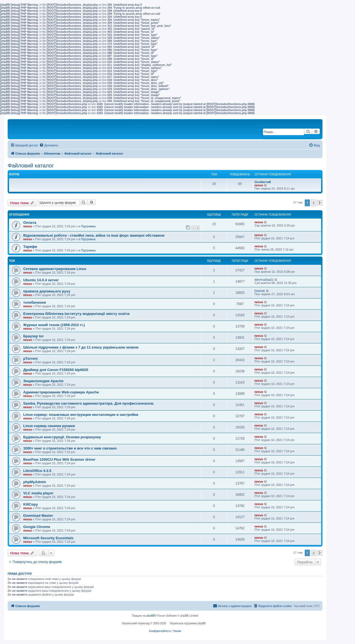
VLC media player (38, 493)
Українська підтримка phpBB (188, 623)
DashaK (260, 291)
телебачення (35, 302)
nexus (259, 185)
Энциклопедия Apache (43, 381)
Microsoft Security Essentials (48, 538)
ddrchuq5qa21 (264, 280)
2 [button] (314, 203)
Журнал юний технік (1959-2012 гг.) (54, 325)
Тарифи (30, 247)
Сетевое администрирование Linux (55, 269)
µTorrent (30, 359)
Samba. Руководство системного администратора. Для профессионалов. (89, 403)
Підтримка (88, 226)
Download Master (38, 516)
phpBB (151, 616)
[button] (320, 203)
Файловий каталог (31, 166)
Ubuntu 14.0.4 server (41, 280)
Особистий (263, 182)
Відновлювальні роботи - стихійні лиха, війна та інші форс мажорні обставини (94, 235)
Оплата (30, 223)
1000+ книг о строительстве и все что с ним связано (70, 448)
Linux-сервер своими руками (49, 426)
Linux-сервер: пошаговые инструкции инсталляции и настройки (81, 415)
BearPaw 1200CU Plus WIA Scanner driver (59, 459)
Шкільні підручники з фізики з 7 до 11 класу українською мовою (81, 347)
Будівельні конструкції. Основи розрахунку (62, 437)
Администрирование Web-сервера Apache (61, 392)
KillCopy (30, 504)
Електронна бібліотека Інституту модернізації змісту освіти (76, 314)
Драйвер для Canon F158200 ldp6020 (56, 370)
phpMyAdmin (35, 482)
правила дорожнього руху (47, 291)
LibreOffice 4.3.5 (37, 471)
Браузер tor (33, 336)
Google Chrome (37, 527)
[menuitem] (49, 145)
